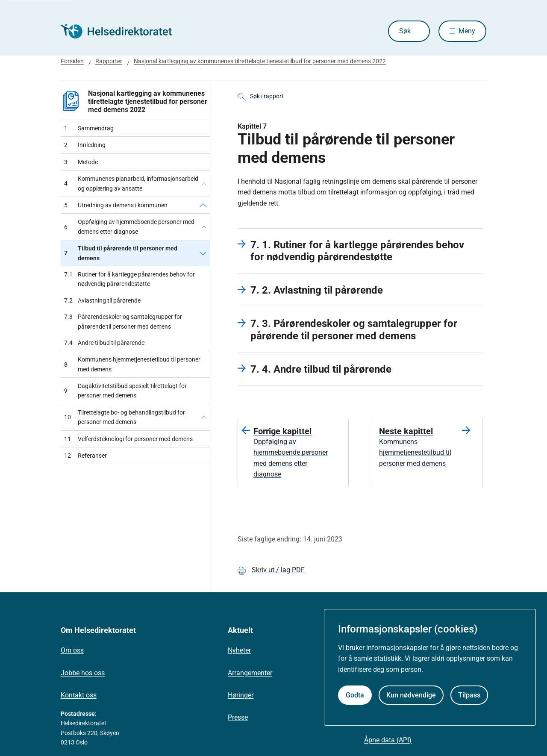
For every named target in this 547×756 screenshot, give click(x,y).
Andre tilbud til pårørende (104, 343)
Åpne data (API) (388, 740)
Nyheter (239, 650)
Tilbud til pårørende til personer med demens (121, 253)
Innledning (85, 145)
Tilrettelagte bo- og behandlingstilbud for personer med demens (125, 417)
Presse (238, 717)
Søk (405, 31)
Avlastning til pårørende (102, 300)
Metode (81, 162)
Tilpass (469, 695)
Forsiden (72, 61)
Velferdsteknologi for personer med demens (128, 439)
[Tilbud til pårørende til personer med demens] (203, 253)
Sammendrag (89, 128)
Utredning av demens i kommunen (116, 205)
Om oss (72, 650)
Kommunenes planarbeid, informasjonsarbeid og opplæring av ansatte (131, 183)
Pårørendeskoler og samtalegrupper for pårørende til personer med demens (123, 322)
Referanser (85, 456)
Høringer (241, 695)
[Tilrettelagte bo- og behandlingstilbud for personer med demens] (204, 417)
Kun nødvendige (411, 695)
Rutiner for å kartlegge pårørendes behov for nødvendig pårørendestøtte (129, 279)
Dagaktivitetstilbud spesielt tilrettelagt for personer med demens (125, 391)
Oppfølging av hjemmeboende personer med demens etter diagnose (129, 227)
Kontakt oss (79, 695)
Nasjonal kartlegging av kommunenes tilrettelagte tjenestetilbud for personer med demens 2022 (260, 61)
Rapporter (109, 61)
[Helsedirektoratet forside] (122, 31)
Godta (355, 695)
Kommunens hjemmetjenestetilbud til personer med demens (132, 364)
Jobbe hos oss (83, 673)
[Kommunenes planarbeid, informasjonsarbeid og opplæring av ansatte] (204, 184)
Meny (467, 31)
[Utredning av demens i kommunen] (203, 205)
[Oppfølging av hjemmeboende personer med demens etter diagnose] (204, 227)
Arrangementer (250, 673)
